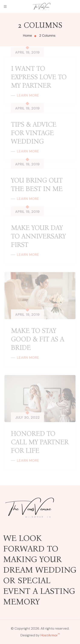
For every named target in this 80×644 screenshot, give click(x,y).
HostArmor (50, 635)
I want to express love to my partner (39, 77)
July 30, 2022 (27, 418)
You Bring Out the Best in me (37, 185)
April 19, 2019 (27, 52)
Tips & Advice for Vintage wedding (34, 133)
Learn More (28, 96)
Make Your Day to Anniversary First (38, 236)
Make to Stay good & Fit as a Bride (37, 339)
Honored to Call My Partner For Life (40, 442)
